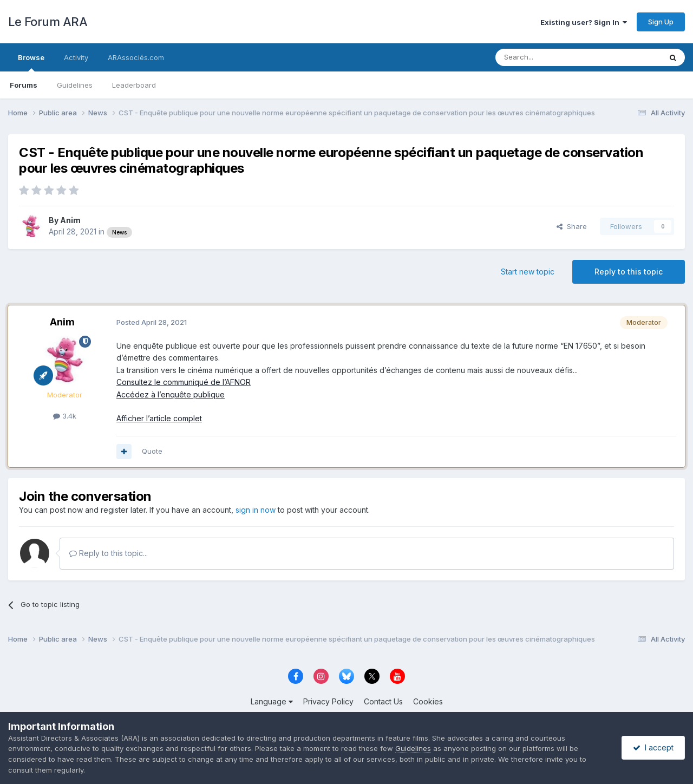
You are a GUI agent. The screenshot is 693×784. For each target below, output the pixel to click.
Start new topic (528, 272)
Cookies (428, 701)
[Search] (551, 57)
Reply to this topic (629, 272)
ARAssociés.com (136, 57)
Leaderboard (134, 85)
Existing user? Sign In (584, 22)
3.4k (65, 416)
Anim (70, 220)
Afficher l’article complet (159, 418)
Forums (24, 85)
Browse (31, 62)
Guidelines (75, 85)
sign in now (256, 510)
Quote (152, 451)
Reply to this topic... (109, 553)
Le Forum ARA (48, 22)
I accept (653, 747)
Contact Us (383, 701)
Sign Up (661, 22)
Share (572, 226)
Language (272, 701)
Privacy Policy (328, 701)
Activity (76, 57)
